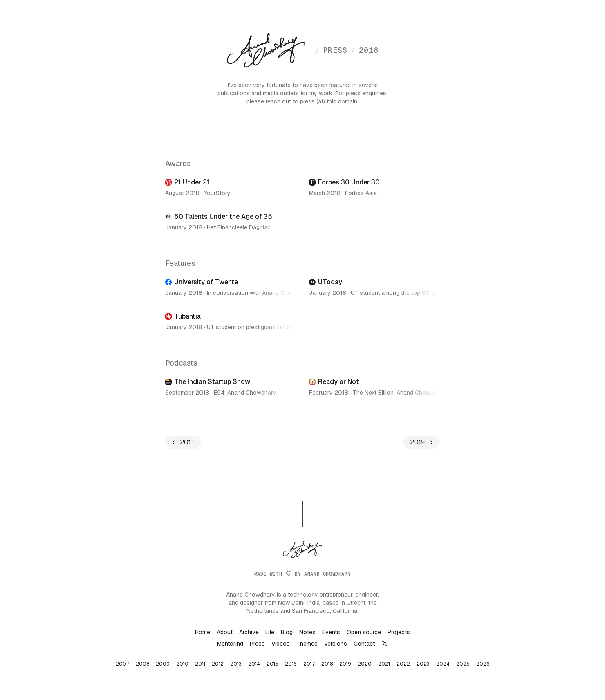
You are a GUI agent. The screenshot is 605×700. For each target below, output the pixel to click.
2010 (182, 664)
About (225, 632)
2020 (365, 664)
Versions (336, 644)
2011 (200, 664)
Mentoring (230, 644)
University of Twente (206, 282)
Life (270, 632)
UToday (330, 282)
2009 (163, 664)
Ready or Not (338, 382)
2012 (218, 664)
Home (203, 632)
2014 (254, 664)
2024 (443, 664)
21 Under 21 (192, 182)
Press (257, 644)
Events (331, 632)
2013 (236, 664)
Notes (307, 632)
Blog (287, 632)
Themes (307, 644)
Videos (281, 644)
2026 (483, 664)
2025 (463, 664)
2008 (142, 664)
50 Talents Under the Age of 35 (223, 217)
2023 (423, 664)
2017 (309, 664)
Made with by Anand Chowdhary (302, 574)
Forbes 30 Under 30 (349, 182)
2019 (345, 664)
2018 (365, 50)
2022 (403, 664)
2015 (272, 664)
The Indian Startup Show (212, 382)
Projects (399, 632)
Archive (249, 632)
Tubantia (187, 316)
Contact (364, 644)
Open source (364, 632)
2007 (122, 664)
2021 (384, 664)
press (331, 50)
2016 (291, 664)
